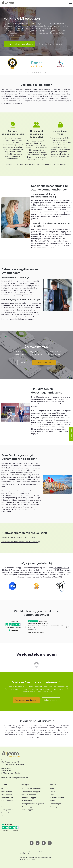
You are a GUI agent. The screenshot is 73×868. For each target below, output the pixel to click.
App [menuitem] (3, 804)
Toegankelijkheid (25, 853)
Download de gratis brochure (51, 44)
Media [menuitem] (52, 795)
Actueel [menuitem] (53, 785)
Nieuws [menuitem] (52, 792)
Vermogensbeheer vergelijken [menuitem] (33, 804)
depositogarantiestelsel (60, 156)
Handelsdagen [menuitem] (55, 804)
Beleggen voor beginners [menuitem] (31, 789)
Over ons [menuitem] (5, 789)
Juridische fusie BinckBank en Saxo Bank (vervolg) (21, 542)
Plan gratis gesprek (71, 434)
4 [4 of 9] (34, 73)
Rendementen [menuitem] (7, 801)
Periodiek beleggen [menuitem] (29, 798)
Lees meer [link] (24, 363)
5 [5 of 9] (36, 73)
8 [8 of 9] (43, 73)
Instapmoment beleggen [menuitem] (31, 792)
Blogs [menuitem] (52, 789)
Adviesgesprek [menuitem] (7, 810)
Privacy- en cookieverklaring (29, 852)
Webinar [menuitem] (53, 801)
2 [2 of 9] (30, 73)
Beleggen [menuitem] (25, 785)
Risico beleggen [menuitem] (27, 810)
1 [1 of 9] (28, 73)
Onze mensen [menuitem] (7, 792)
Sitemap (49, 852)
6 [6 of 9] (39, 73)
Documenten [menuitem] (7, 795)
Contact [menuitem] (4, 816)
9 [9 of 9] (45, 73)
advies (42, 152)
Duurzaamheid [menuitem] (7, 798)
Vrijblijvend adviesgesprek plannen (19, 44)
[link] (8, 3)
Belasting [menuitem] (53, 807)
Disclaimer (42, 852)
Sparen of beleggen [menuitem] (29, 795)
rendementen (12, 159)
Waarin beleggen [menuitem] (28, 807)
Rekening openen (51, 700)
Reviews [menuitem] (4, 807)
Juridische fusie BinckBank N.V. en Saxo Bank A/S (20, 537)
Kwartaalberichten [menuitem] (57, 798)
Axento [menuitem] (4, 785)
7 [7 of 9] (41, 73)
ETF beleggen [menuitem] (26, 801)
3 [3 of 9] (32, 73)
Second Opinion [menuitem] (7, 813)
